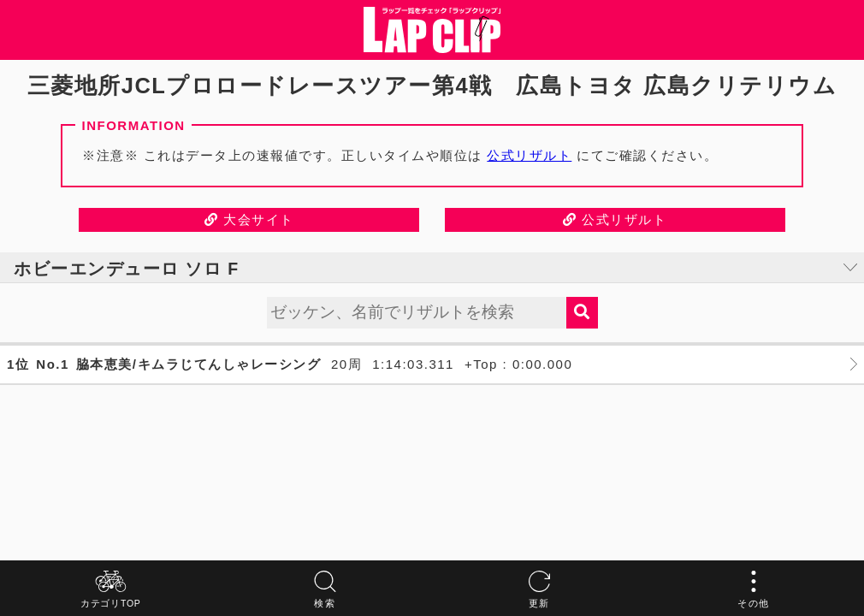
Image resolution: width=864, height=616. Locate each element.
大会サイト (249, 219)
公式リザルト (529, 155)
